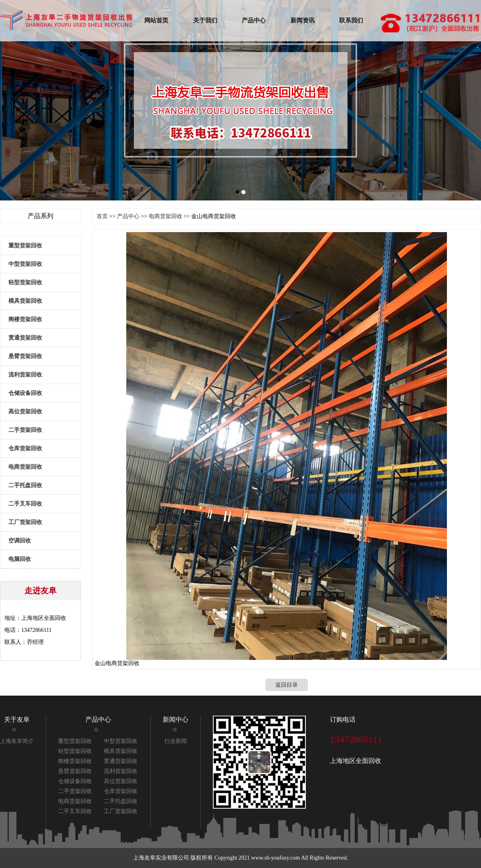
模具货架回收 (25, 301)
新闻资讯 (303, 20)
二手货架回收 (25, 430)
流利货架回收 (25, 375)
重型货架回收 (25, 246)
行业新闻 (176, 741)
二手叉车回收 (25, 504)
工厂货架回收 (25, 522)
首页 (102, 216)
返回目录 (287, 695)
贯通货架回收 (25, 338)
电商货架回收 (25, 467)
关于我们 (205, 20)
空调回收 (20, 541)
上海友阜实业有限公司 (161, 858)
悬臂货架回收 (25, 356)
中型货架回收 (25, 264)
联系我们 (351, 20)
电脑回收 (20, 559)
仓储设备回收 (25, 393)
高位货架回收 (25, 412)
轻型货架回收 (25, 282)
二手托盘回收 (25, 485)
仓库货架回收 (25, 448)
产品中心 (254, 20)
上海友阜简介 (17, 741)
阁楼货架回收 (25, 319)
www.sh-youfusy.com (276, 858)
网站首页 (156, 20)
